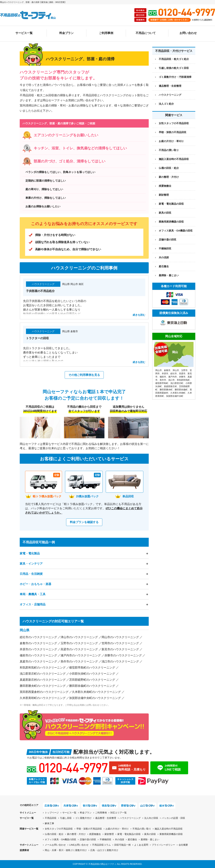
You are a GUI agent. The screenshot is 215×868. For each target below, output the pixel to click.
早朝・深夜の (89, 829)
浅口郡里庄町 (177, 383)
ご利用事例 (106, 33)
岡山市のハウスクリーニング (120, 637)
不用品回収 (51, 818)
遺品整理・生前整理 (106, 818)
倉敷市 (167, 370)
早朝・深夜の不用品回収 (173, 132)
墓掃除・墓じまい (169, 275)
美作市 (163, 380)
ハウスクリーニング (130, 818)
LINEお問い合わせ (79, 845)
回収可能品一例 (122, 845)
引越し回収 (66, 818)
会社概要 (183, 845)
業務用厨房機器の (171, 222)
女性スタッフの (59, 829)
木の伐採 (164, 257)
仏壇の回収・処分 (169, 168)
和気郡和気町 (183, 380)
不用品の (142, 829)
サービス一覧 (24, 33)
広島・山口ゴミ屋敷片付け (104, 850)
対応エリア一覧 (119, 813)
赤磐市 (182, 377)
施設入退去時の (169, 829)
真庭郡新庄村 (170, 386)
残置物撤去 (165, 186)
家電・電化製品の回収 (171, 204)
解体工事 (49, 823)
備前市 (163, 377)
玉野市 (184, 370)
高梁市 (182, 374)
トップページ (52, 813)
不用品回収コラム (101, 845)
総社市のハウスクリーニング (38, 637)
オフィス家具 (176, 231)
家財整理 (164, 195)
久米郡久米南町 (178, 393)
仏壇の (54, 834)
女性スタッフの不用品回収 (174, 123)
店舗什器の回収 (168, 240)
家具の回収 (165, 213)
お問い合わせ (188, 33)
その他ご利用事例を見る (84, 375)
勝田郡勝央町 (166, 390)
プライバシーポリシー (163, 845)
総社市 (174, 374)
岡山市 (159, 370)
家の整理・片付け (169, 177)
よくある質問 (141, 845)
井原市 (165, 374)
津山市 (176, 370)
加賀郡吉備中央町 (175, 396)
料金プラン (66, 33)
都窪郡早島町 (162, 383)
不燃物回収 (165, 248)
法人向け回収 (151, 818)
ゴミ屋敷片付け (83, 818)
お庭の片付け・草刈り (171, 141)
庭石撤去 (164, 266)
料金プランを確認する (84, 522)
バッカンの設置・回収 (173, 818)
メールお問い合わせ (55, 845)
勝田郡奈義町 (181, 390)
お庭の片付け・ (117, 829)
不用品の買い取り (169, 150)
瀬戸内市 (173, 377)
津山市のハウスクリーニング (79, 637)
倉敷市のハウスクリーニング (38, 643)
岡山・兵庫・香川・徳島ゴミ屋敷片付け (66, 850)
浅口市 (171, 380)
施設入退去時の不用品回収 (174, 159)
